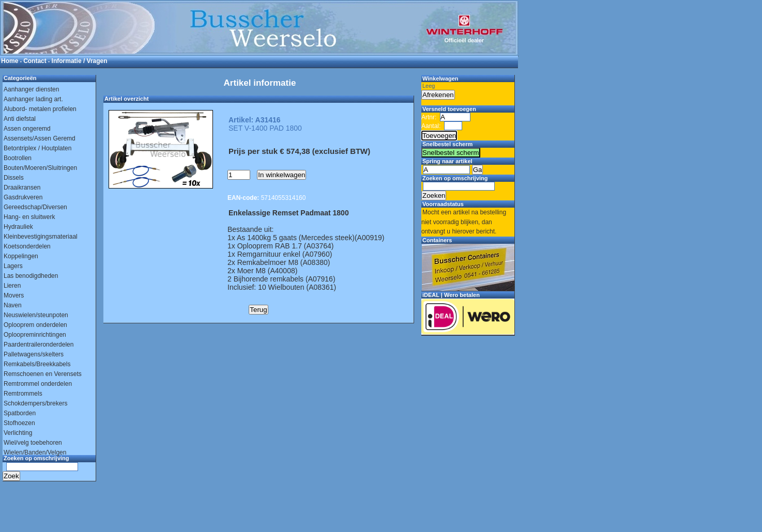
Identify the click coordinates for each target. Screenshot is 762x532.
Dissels (14, 178)
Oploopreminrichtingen (35, 335)
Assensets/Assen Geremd (40, 138)
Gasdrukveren (23, 197)
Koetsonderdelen (27, 246)
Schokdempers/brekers (35, 403)
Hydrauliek (18, 227)
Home (10, 61)
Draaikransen (22, 187)
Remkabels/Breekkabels (37, 364)
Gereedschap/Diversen (35, 207)
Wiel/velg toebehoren (33, 443)
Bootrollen (18, 158)
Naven (13, 305)
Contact (35, 61)
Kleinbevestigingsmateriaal (41, 237)
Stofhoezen (19, 423)
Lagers (13, 266)
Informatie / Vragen (80, 61)
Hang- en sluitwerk (29, 217)
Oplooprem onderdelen (35, 325)
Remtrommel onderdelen (38, 384)
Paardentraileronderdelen (39, 345)
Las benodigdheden (31, 276)
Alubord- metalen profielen (40, 109)
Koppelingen (21, 256)
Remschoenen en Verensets (43, 374)
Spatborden (20, 413)
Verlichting (18, 433)
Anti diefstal (20, 119)
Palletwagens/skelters (34, 354)
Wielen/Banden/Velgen (35, 452)
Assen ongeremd (27, 129)
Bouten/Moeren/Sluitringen (40, 168)
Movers (14, 295)
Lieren (12, 286)
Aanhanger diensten (31, 89)
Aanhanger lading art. (33, 99)
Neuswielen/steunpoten (36, 315)
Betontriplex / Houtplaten (37, 148)
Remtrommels (23, 394)
